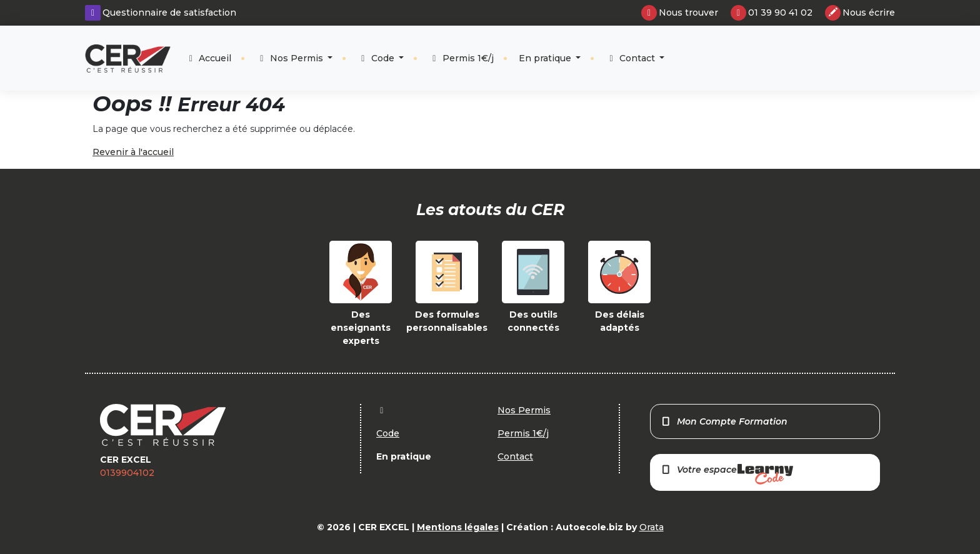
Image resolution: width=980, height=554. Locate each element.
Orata (652, 527)
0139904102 (127, 473)
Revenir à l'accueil (133, 152)
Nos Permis (291, 58)
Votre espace (727, 474)
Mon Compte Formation (724, 421)
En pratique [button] (546, 58)
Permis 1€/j (461, 58)
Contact (632, 58)
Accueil (209, 58)
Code (377, 58)
